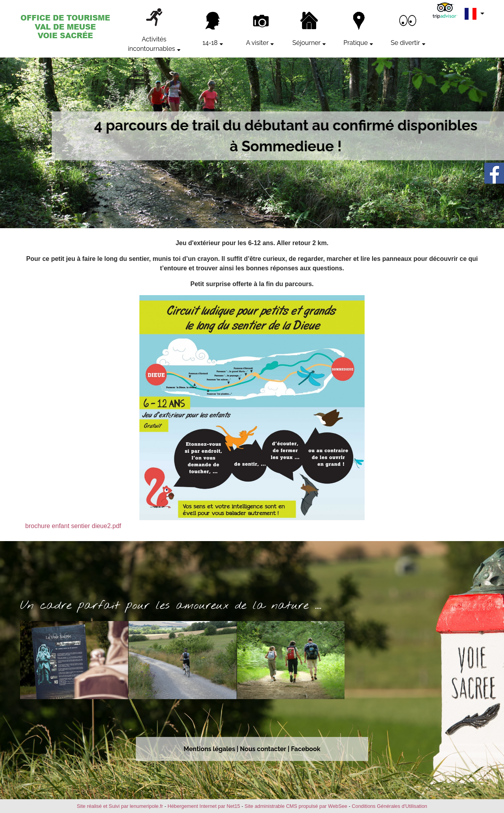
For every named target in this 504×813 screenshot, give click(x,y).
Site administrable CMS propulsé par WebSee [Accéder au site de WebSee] (296, 806)
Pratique (356, 43)
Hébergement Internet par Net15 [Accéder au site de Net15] (204, 806)
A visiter (257, 43)
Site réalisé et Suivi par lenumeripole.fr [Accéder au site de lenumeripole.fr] (120, 806)
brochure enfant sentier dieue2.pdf (73, 526)
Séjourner (307, 43)
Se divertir (405, 43)
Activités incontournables (152, 44)
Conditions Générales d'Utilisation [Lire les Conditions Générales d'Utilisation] (389, 806)
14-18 (210, 43)
